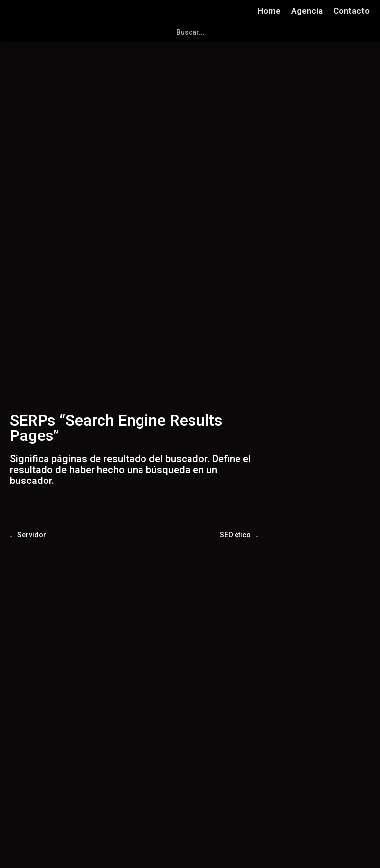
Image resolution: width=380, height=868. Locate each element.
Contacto (352, 11)
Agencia (307, 11)
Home (269, 11)
